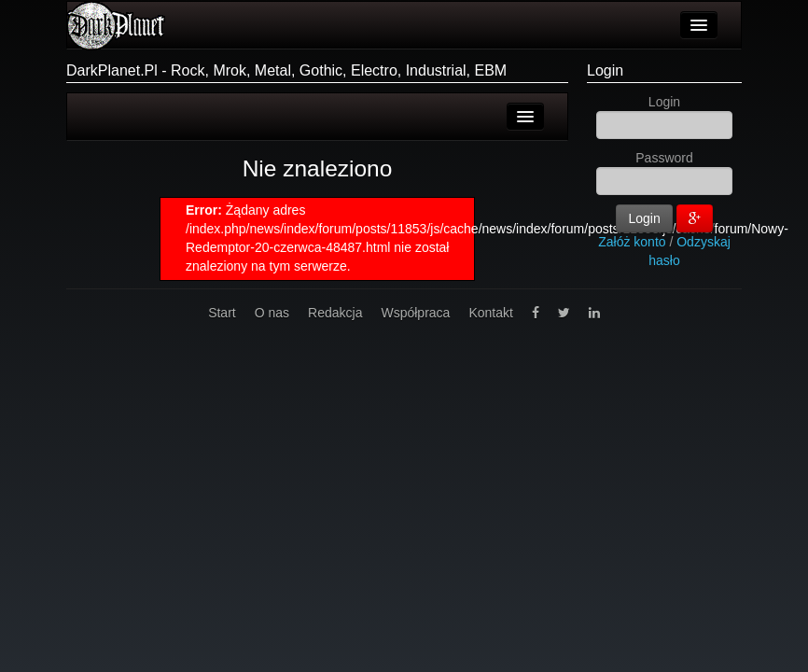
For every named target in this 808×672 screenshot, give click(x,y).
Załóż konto (632, 242)
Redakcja (335, 313)
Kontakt (490, 313)
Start (222, 313)
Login (605, 70)
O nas (272, 313)
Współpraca (415, 313)
